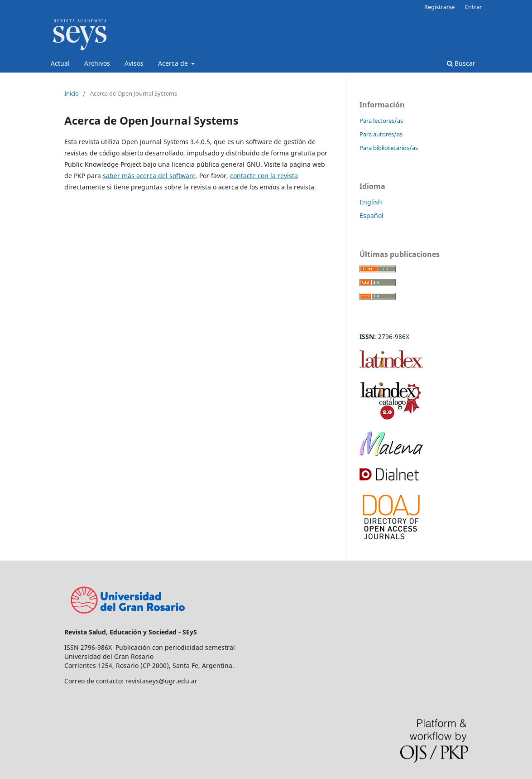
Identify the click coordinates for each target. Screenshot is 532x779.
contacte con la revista (264, 176)
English (371, 202)
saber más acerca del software (149, 176)
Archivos (97, 63)
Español (371, 215)
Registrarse (439, 7)
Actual (60, 63)
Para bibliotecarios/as (389, 148)
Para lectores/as (381, 121)
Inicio (72, 93)
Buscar (461, 63)
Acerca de (174, 63)
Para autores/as (381, 134)
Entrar (473, 7)
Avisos (134, 63)
